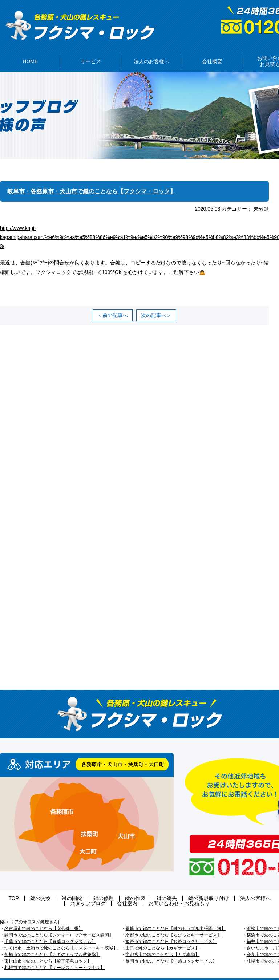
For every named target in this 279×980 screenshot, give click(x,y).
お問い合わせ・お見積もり (140, 892)
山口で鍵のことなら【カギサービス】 (162, 937)
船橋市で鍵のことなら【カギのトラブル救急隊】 (52, 944)
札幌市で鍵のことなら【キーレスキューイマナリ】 (54, 957)
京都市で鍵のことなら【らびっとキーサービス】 (173, 924)
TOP (7, 887)
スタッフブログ (235, 887)
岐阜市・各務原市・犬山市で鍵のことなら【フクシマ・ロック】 (102, 180)
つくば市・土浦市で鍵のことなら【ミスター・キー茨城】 (61, 937)
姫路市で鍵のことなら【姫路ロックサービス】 (171, 931)
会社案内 (267, 887)
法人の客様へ (198, 887)
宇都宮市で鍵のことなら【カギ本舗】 (162, 944)
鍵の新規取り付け (158, 887)
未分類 (261, 198)
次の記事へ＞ (156, 304)
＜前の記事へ (113, 304)
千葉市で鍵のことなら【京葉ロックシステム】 (50, 931)
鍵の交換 (27, 887)
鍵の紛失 (124, 887)
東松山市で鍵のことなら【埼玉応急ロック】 (48, 950)
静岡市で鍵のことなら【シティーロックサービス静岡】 (59, 924)
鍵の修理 (75, 887)
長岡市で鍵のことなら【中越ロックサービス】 (171, 950)
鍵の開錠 (51, 887)
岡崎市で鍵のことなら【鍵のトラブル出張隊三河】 (175, 918)
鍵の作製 (100, 887)
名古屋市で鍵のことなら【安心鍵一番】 (44, 918)
